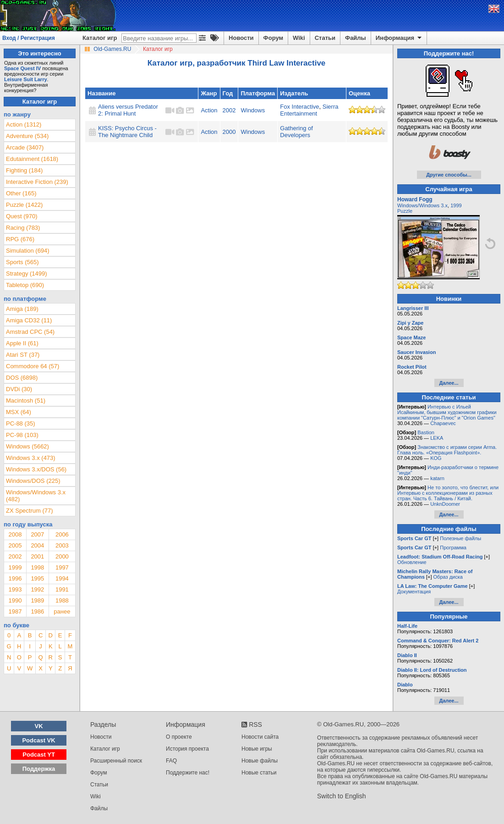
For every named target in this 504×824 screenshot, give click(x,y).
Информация (399, 38)
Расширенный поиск (116, 761)
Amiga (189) (22, 309)
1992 (37, 589)
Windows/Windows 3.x (422, 205)
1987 (15, 611)
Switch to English (342, 796)
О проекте (179, 737)
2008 (15, 534)
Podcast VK (38, 740)
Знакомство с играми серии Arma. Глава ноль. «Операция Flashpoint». (447, 450)
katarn (437, 478)
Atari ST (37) (23, 355)
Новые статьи (259, 773)
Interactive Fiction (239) (37, 182)
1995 (37, 578)
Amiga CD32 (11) (29, 320)
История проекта (187, 749)
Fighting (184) (24, 170)
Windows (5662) (27, 446)
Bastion (426, 432)
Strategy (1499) (27, 274)
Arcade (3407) (25, 147)
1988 (62, 600)
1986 (37, 611)
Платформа (258, 93)
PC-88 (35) (21, 423)
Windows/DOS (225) (33, 481)
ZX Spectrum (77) (30, 511)
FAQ (171, 761)
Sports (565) (22, 262)
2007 (37, 534)
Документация (414, 592)
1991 (62, 589)
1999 (15, 567)
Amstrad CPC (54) (30, 332)
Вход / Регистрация (29, 38)
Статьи (325, 38)
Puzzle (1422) (24, 205)
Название (101, 93)
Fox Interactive (299, 107)
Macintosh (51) (26, 401)
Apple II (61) (22, 343)
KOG (436, 458)
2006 (62, 534)
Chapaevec (443, 423)
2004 (37, 545)
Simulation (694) (28, 251)
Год (228, 93)
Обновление (412, 562)
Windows (253, 110)
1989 (37, 600)
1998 (37, 567)
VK (39, 726)
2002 (229, 110)
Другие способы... (449, 175)
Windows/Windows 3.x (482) (36, 496)
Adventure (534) (27, 136)
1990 (15, 600)
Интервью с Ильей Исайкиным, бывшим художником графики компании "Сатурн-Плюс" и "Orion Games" (447, 412)
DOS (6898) (22, 378)
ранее (62, 611)
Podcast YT (39, 755)
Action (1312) (24, 124)
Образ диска (448, 577)
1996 (15, 578)
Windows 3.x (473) (31, 458)
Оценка (359, 93)
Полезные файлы (460, 538)
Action (209, 110)
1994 (62, 578)
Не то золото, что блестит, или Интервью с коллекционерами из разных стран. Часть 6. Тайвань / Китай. (448, 493)
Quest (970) (22, 216)
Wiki (299, 38)
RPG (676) (20, 239)
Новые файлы (260, 761)
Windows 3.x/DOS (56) (36, 469)
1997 (62, 567)
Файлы (356, 38)
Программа (453, 547)
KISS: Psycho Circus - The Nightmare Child (127, 132)
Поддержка (39, 769)
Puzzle (405, 211)
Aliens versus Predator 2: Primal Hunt (128, 110)
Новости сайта (260, 737)
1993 (15, 589)
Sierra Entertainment (309, 110)
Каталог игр (100, 38)
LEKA (437, 438)
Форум (273, 38)
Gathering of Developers (296, 132)
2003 (62, 545)
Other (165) (21, 193)
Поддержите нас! (188, 773)
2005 (15, 545)
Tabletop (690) (25, 285)
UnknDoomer (445, 504)
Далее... (449, 383)
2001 (37, 556)
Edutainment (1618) (32, 159)
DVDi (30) (19, 389)
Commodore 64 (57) (33, 366)
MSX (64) (19, 412)
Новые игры (257, 749)
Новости (241, 38)
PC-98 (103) (22, 435)
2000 (229, 132)
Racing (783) (23, 228)
